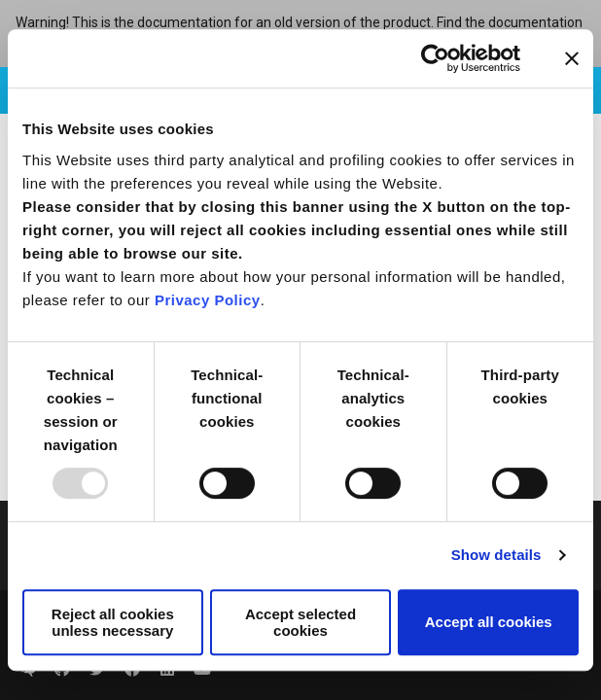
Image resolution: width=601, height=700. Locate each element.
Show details (496, 555)
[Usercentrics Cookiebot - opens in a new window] (435, 58)
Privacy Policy (208, 300)
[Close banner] (572, 58)
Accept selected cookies (300, 622)
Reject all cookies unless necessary (113, 622)
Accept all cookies (489, 622)
